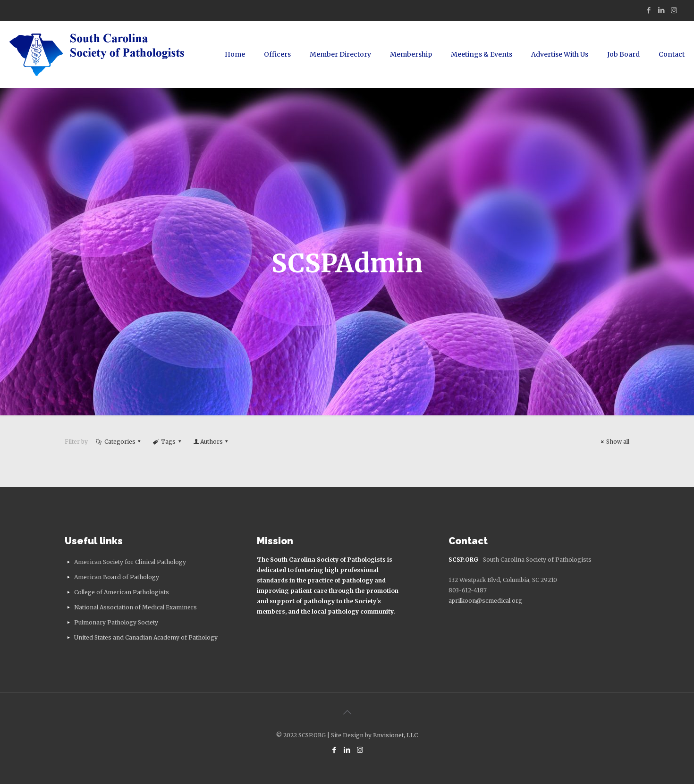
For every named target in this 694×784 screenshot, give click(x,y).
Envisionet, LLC (395, 735)
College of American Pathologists (122, 592)
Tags (168, 442)
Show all (614, 442)
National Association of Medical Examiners (135, 607)
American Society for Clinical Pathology (130, 562)
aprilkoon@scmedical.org (485, 601)
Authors (212, 442)
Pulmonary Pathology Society (116, 622)
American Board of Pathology (117, 577)
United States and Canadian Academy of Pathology (146, 637)
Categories (119, 442)
